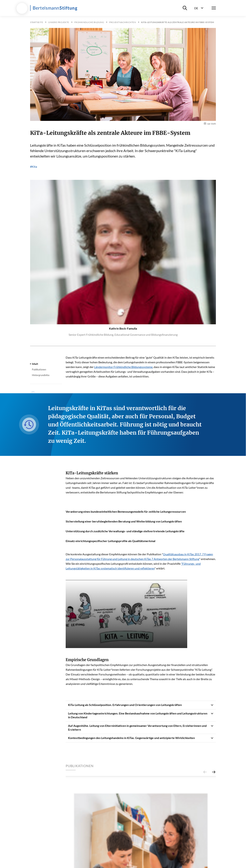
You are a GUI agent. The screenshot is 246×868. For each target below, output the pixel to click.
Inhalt (35, 364)
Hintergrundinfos (41, 375)
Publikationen (39, 369)
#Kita (34, 167)
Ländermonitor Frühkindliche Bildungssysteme (123, 367)
